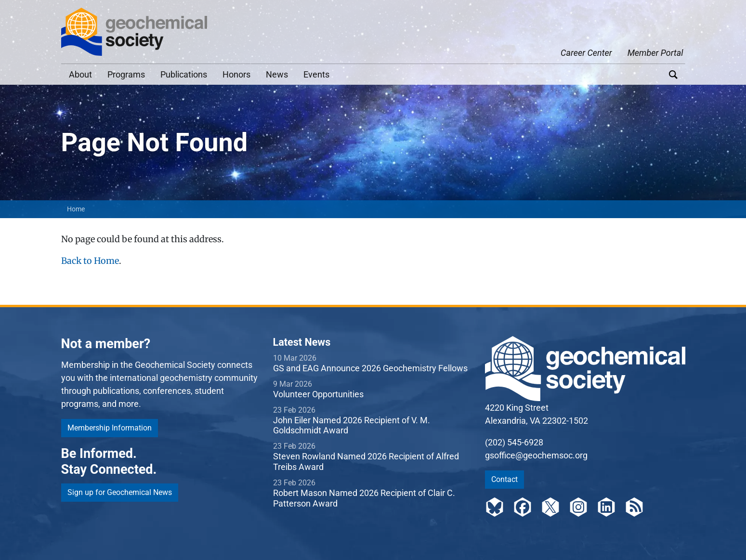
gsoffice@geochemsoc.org (536, 455)
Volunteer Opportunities (318, 394)
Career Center (586, 53)
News (277, 74)
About (80, 74)
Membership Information (110, 428)
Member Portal (655, 53)
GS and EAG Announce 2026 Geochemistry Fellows (370, 368)
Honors (236, 74)
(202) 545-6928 (514, 442)
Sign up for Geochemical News (120, 492)
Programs (126, 74)
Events (316, 74)
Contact (504, 479)
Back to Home (90, 261)
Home (76, 209)
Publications (184, 74)
